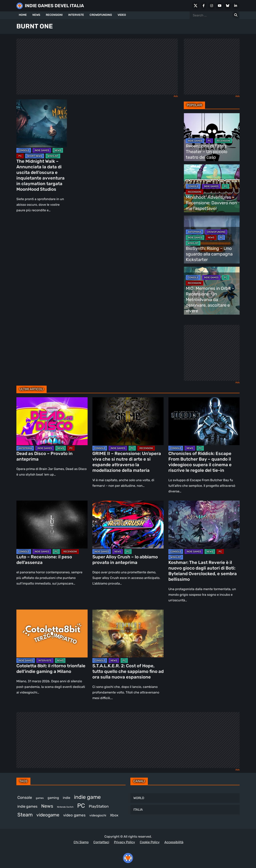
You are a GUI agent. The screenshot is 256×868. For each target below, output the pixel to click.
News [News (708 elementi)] (47, 806)
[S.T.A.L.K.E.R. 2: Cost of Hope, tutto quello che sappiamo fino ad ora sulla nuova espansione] (128, 634)
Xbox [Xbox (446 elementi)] (114, 815)
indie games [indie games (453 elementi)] (27, 806)
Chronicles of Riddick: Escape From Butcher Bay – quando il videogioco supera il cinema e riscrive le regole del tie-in (200, 462)
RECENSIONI (54, 15)
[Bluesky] (228, 6)
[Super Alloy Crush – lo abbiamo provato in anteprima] (128, 525)
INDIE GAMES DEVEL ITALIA (54, 6)
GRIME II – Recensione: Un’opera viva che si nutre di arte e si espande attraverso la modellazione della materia (127, 462)
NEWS (36, 15)
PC (20, 156)
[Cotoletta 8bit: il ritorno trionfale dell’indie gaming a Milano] (52, 634)
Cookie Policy (150, 842)
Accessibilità (174, 842)
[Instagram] (212, 6)
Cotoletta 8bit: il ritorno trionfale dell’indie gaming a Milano (51, 669)
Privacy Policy (124, 842)
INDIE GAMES (42, 150)
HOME (23, 15)
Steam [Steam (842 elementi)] (25, 815)
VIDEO (122, 15)
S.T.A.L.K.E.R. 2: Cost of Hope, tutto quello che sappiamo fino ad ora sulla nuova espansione (128, 671)
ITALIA (138, 810)
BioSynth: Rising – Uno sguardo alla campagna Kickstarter (209, 254)
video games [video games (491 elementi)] (74, 815)
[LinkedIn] (236, 6)
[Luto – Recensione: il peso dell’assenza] (52, 525)
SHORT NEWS (35, 156)
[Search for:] (236, 15)
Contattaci (101, 842)
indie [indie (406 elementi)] (66, 798)
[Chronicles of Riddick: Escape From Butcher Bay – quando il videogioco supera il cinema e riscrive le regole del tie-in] (204, 421)
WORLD (139, 798)
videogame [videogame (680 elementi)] (48, 815)
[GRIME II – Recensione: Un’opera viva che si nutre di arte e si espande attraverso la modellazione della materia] (128, 421)
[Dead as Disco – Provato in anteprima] (52, 421)
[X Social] (196, 6)
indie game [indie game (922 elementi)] (87, 797)
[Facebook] (204, 6)
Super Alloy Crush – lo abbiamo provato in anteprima (125, 560)
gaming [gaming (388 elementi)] (53, 798)
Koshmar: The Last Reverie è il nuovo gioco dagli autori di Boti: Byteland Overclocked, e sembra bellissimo (203, 571)
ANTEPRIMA (194, 232)
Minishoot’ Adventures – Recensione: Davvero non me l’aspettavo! (211, 203)
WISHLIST (53, 156)
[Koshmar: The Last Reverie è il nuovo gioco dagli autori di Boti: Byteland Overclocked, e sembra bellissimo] (204, 525)
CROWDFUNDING (101, 15)
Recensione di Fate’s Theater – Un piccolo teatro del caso (207, 152)
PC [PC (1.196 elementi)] (81, 806)
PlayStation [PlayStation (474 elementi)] (99, 806)
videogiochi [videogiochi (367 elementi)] (98, 815)
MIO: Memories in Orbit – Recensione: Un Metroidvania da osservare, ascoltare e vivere (210, 300)
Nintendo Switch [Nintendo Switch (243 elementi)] (65, 807)
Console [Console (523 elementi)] (25, 798)
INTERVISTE (76, 15)
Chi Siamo (81, 842)
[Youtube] (220, 6)
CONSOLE (24, 150)
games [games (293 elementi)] (40, 798)
